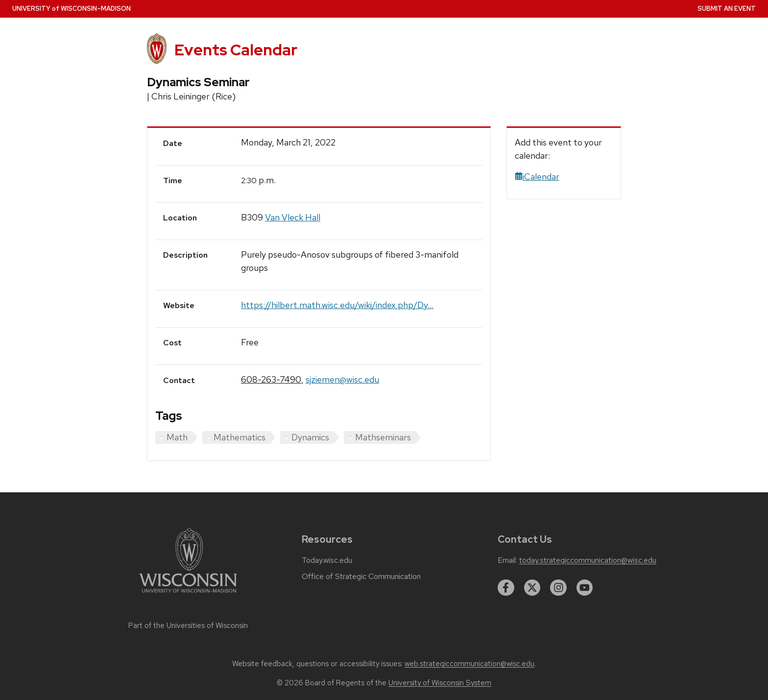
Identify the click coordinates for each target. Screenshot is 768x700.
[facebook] (506, 588)
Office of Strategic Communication (361, 577)
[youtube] (585, 588)
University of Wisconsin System (440, 683)
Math (177, 437)
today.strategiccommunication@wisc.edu (588, 560)
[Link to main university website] (188, 594)
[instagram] (558, 588)
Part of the (188, 626)
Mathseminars (383, 437)
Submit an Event (727, 9)
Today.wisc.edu (327, 560)
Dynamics (310, 437)
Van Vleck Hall (293, 217)
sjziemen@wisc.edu (342, 379)
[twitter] (532, 588)
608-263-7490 (271, 379)
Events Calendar (236, 50)
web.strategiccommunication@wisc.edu (469, 664)
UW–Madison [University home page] (72, 9)
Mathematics (240, 437)
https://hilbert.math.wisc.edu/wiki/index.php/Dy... (337, 305)
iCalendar (537, 177)
